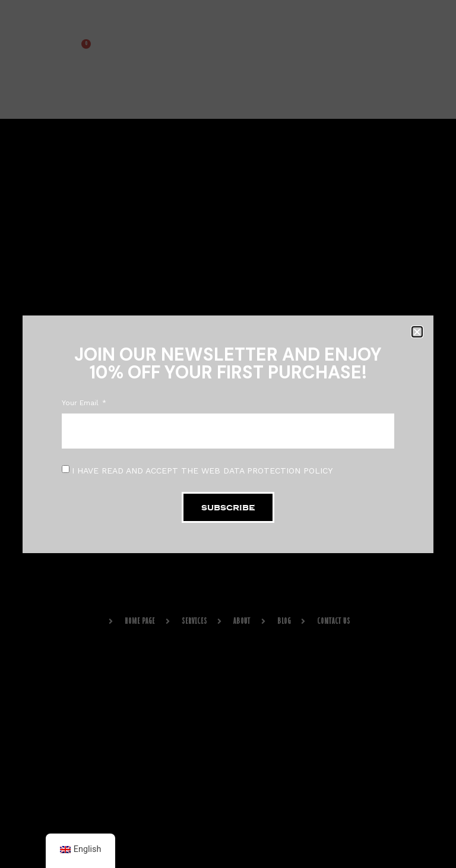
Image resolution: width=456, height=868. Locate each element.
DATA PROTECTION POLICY (278, 470)
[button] (417, 332)
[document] (228, 434)
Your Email (81, 403)
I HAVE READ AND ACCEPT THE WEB (202, 470)
